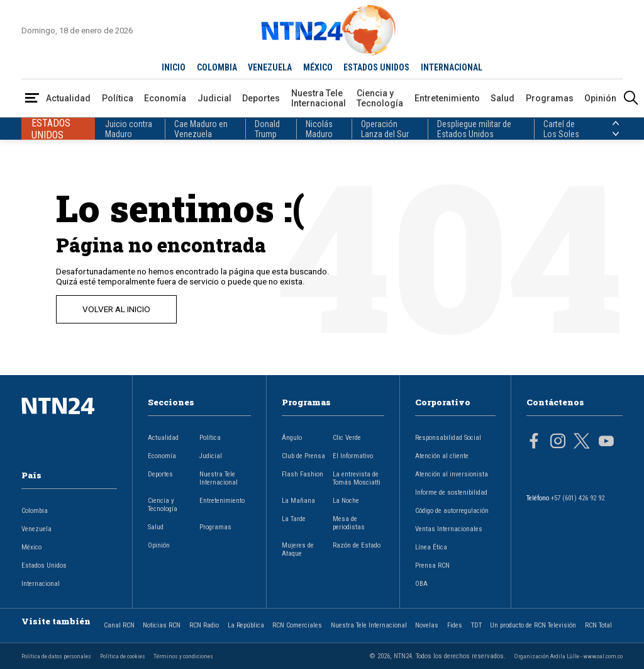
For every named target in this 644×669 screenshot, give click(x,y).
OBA (421, 584)
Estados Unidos (44, 565)
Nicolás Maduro (319, 129)
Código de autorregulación (452, 511)
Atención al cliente (442, 456)
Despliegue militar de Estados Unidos (474, 129)
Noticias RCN (162, 625)
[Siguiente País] (616, 134)
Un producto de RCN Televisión (533, 625)
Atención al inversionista (452, 474)
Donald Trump (267, 129)
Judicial (214, 98)
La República (246, 625)
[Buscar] (631, 98)
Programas (550, 98)
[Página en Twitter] (582, 442)
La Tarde (294, 519)
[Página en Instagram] (558, 442)
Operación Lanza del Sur (385, 129)
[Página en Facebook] (534, 442)
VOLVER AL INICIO (116, 309)
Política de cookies (123, 656)
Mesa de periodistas (349, 523)
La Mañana (298, 501)
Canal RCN (119, 625)
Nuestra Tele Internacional (319, 98)
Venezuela (36, 529)
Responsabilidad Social (448, 438)
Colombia (35, 511)
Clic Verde (347, 438)
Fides (455, 625)
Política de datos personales (56, 656)
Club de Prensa (303, 456)
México (31, 547)
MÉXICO (318, 67)
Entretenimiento (447, 98)
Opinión (600, 98)
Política (118, 98)
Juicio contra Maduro (129, 129)
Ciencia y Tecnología (380, 98)
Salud (502, 98)
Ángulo (292, 438)
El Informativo (353, 456)
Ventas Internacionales (449, 529)
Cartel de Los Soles (561, 129)
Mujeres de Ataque (298, 549)
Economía (165, 98)
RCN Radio (204, 625)
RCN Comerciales (297, 625)
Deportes (261, 98)
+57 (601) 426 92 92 (578, 498)
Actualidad (68, 98)
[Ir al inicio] (69, 426)
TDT (476, 625)
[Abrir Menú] (32, 98)
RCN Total (598, 625)
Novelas (427, 625)
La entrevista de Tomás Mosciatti (357, 478)
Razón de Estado (357, 545)
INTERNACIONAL (452, 67)
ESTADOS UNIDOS (376, 67)
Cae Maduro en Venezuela (201, 129)
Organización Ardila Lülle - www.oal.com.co (569, 656)
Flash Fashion (303, 474)
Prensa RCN (432, 565)
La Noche (346, 501)
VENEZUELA (270, 67)
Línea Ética (431, 547)
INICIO (174, 67)
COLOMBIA (217, 67)
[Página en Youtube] (606, 442)
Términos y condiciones (183, 656)
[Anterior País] (616, 123)
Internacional (41, 584)
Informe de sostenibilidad (451, 492)
